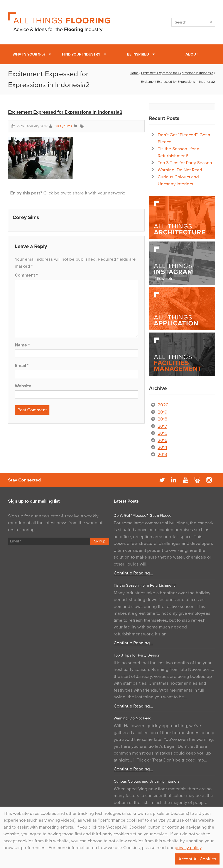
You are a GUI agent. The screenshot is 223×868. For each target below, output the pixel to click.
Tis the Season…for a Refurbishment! (145, 585)
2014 (162, 447)
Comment (26, 275)
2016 (162, 433)
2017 (162, 426)
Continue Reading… (133, 573)
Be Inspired (138, 54)
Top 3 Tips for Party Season (185, 163)
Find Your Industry (81, 54)
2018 (162, 419)
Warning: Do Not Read (180, 170)
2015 (162, 440)
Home (134, 73)
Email (22, 366)
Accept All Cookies (197, 859)
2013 (162, 455)
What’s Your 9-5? (29, 54)
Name (22, 345)
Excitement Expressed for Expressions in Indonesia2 (65, 112)
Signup (100, 541)
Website (23, 386)
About (192, 54)
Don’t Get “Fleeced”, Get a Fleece (143, 515)
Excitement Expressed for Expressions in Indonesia (177, 73)
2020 (163, 405)
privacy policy (188, 848)
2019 (162, 412)
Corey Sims (63, 126)
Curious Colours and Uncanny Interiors (147, 781)
